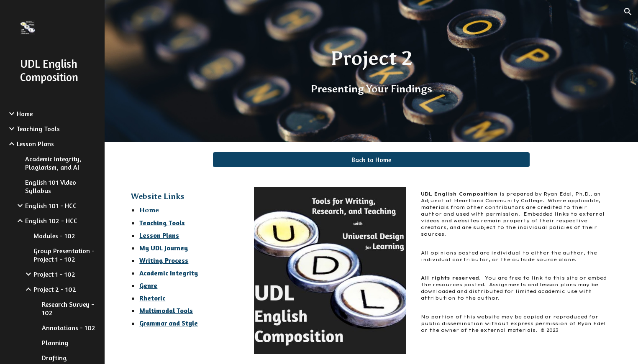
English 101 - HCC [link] (51, 206)
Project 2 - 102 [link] (55, 289)
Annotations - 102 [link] (69, 328)
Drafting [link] (54, 358)
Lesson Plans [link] (35, 144)
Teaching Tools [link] (38, 129)
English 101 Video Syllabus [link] (51, 186)
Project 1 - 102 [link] (54, 274)
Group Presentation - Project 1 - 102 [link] (64, 255)
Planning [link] (55, 343)
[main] (371, 71)
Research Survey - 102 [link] (68, 308)
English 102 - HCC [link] (51, 221)
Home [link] (25, 114)
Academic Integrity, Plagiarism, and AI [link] (53, 163)
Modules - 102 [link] (54, 236)
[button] (628, 12)
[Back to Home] (371, 160)
